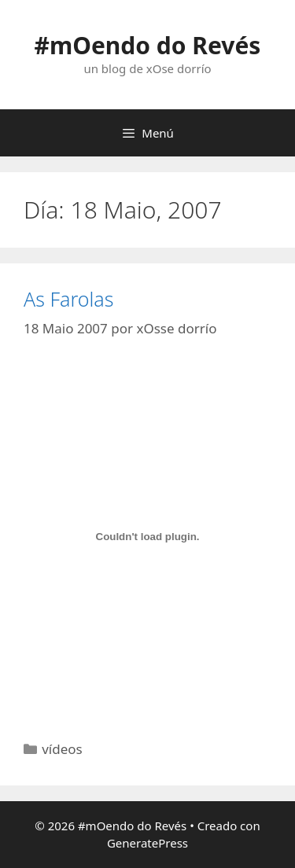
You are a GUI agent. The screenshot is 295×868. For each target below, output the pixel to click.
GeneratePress (147, 843)
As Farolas (68, 299)
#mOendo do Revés (148, 45)
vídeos (62, 749)
